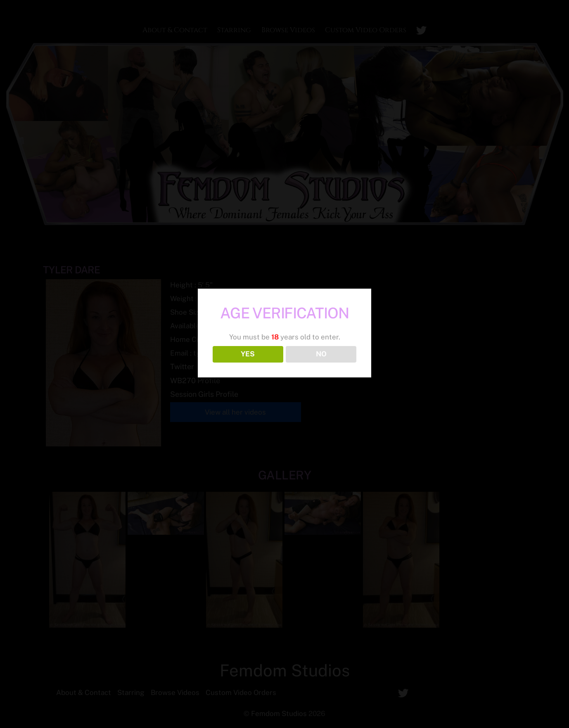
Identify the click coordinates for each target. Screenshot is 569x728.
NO (321, 354)
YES (248, 354)
